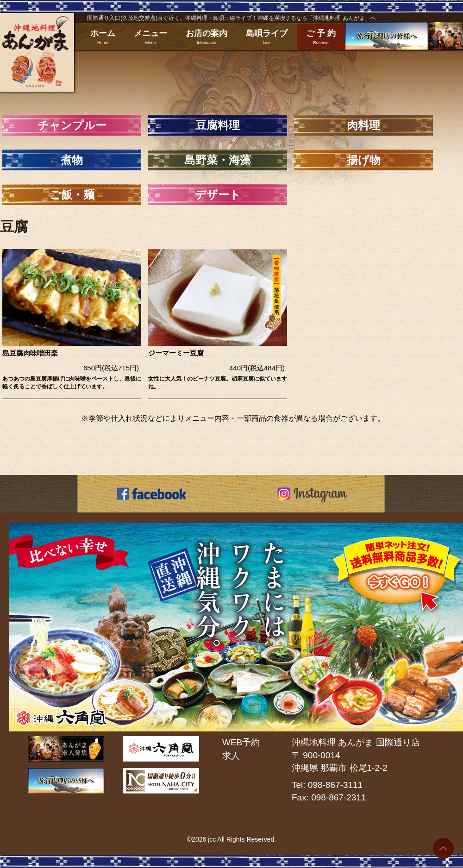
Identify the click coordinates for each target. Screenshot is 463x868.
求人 (231, 756)
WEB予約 (241, 742)
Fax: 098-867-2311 (329, 797)
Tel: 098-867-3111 (327, 785)
